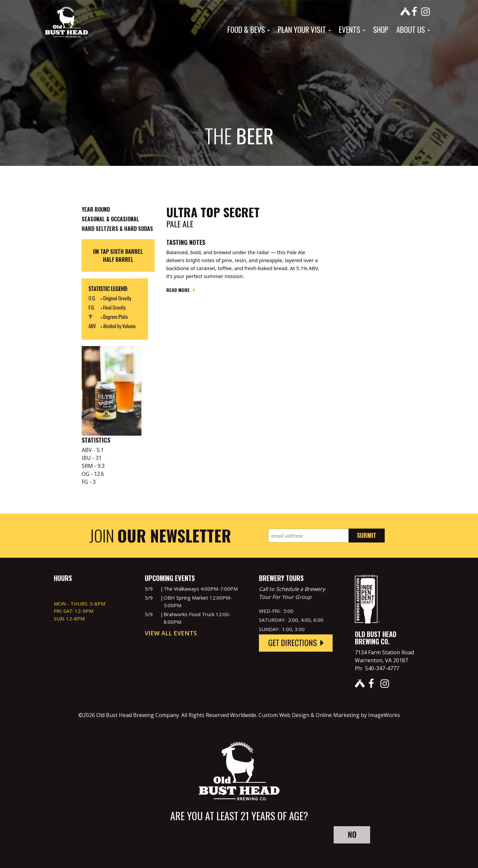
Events (352, 30)
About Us (413, 30)
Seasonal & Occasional (110, 219)
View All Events (171, 633)
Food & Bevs (249, 30)
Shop (381, 30)
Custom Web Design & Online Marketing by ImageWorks (329, 715)
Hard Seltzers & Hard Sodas (117, 229)
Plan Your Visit (304, 30)
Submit (367, 535)
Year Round (96, 209)
